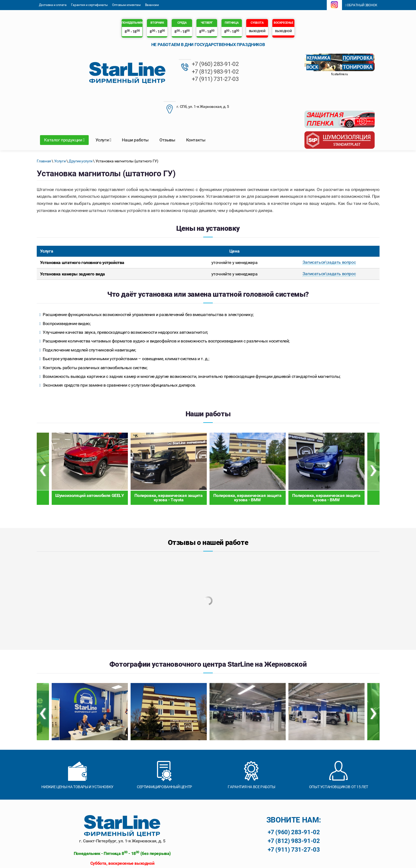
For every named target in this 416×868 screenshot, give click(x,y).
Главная (44, 127)
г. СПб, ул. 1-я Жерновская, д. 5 (234, 65)
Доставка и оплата (53, 5)
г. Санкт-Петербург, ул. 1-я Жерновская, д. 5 (122, 807)
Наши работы (135, 106)
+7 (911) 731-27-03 (162, 79)
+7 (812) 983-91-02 (162, 72)
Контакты (196, 106)
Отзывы (167, 106)
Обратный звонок (361, 5)
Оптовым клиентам (126, 5)
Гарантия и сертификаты (89, 5)
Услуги (103, 106)
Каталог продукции (64, 106)
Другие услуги (81, 127)
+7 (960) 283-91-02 (162, 64)
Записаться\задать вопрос (329, 229)
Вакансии (152, 5)
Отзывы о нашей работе (208, 508)
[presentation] (43, 435)
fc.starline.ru (339, 74)
